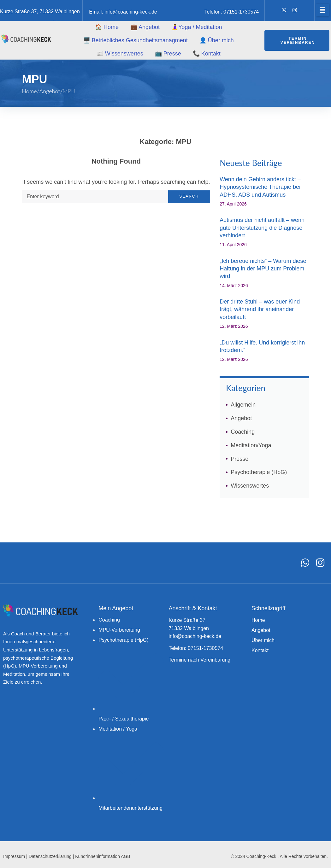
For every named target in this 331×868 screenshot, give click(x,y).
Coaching (243, 432)
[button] (322, 10)
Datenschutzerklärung (50, 856)
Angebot (50, 91)
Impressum (14, 856)
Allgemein (243, 405)
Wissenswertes (250, 486)
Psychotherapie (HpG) (259, 472)
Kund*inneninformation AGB (103, 856)
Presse (239, 459)
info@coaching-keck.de (131, 12)
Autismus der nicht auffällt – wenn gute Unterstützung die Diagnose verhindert (262, 228)
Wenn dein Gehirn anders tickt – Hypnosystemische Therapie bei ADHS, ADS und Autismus (260, 187)
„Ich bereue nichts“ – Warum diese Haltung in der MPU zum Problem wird (263, 269)
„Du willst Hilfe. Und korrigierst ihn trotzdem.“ (262, 346)
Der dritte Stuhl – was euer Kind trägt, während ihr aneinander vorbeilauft (260, 309)
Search (189, 196)
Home (30, 91)
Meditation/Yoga (251, 445)
